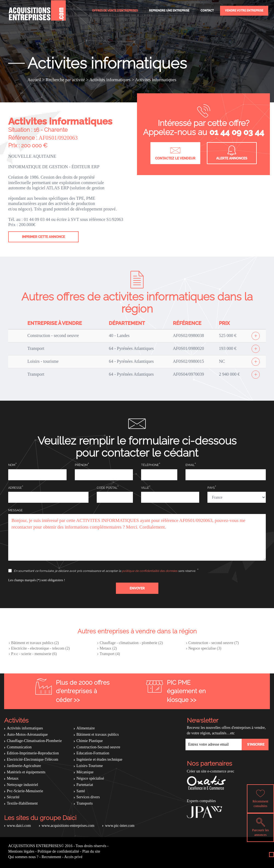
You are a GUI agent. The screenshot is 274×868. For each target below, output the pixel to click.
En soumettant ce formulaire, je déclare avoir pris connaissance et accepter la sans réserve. (102, 571)
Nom (12, 465)
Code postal (107, 488)
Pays (211, 488)
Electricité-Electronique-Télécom (32, 759)
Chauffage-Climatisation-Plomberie (34, 741)
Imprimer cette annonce (43, 237)
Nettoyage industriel (22, 785)
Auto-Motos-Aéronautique (27, 734)
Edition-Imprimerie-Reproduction (33, 753)
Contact (207, 11)
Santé (81, 791)
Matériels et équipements (26, 772)
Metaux (13, 778)
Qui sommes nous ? (23, 857)
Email (190, 465)
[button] (137, 588)
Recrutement (52, 857)
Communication (19, 747)
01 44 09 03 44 (237, 132)
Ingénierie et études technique (99, 759)
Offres (115, 11)
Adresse (15, 488)
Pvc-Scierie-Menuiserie (25, 791)
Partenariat (85, 785)
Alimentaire (86, 728)
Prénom (81, 465)
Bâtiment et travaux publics (98, 734)
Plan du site (91, 851)
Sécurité (13, 797)
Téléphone (150, 465)
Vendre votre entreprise (244, 11)
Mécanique (85, 772)
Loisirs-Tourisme (90, 766)
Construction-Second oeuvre (98, 747)
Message (15, 510)
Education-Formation (93, 753)
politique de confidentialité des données (150, 571)
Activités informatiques (25, 728)
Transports (85, 803)
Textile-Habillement (22, 803)
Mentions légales (21, 851)
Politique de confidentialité (58, 851)
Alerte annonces (232, 153)
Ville (145, 488)
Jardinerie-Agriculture (24, 766)
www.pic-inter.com (120, 826)
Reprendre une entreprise (169, 11)
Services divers (88, 797)
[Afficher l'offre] (256, 336)
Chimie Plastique (90, 741)
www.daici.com (19, 826)
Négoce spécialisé (90, 778)
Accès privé (73, 857)
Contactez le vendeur (175, 153)
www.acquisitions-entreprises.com (68, 826)
